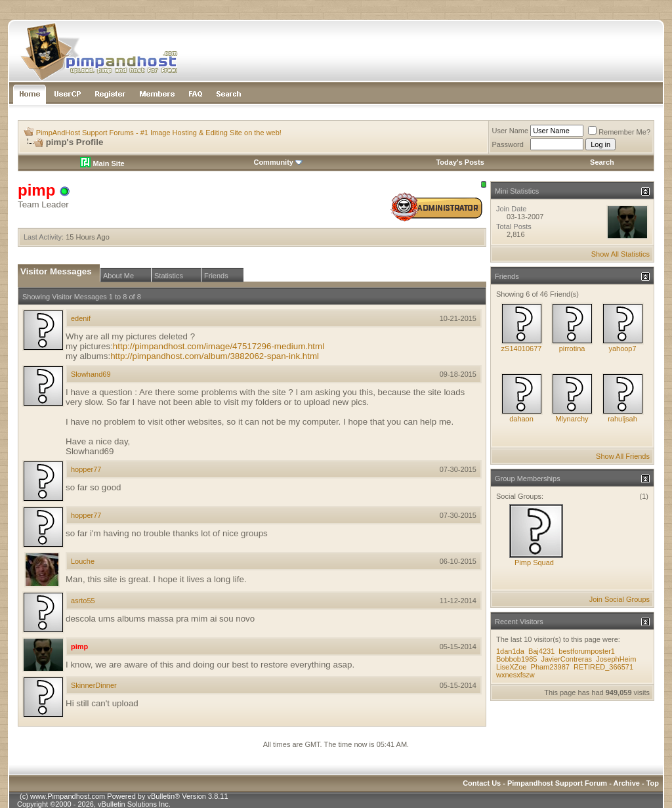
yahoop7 (622, 349)
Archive (627, 783)
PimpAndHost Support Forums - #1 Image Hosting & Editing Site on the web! (159, 133)
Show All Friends (623, 456)
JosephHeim (616, 659)
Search (602, 162)
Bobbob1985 (516, 659)
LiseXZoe (511, 667)
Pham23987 (550, 667)
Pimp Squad (534, 563)
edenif (81, 318)
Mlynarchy (572, 419)
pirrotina (572, 349)
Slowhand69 (91, 374)
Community (278, 162)
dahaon (521, 419)
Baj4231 (541, 651)
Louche (83, 561)
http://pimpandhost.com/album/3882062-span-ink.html (215, 356)
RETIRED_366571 (603, 667)
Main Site (102, 163)
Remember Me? (619, 132)
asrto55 (83, 601)
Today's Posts (460, 162)
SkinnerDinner (94, 685)
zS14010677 (522, 349)
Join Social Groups (619, 599)
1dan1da (510, 651)
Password (508, 144)
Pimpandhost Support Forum (557, 783)
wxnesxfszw (515, 675)
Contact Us (482, 783)
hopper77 (86, 469)
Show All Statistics (620, 254)
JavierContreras (566, 659)
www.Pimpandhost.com (68, 796)
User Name (511, 131)
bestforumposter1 (587, 651)
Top (653, 783)
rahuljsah (622, 419)
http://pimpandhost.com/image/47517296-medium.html (219, 346)
